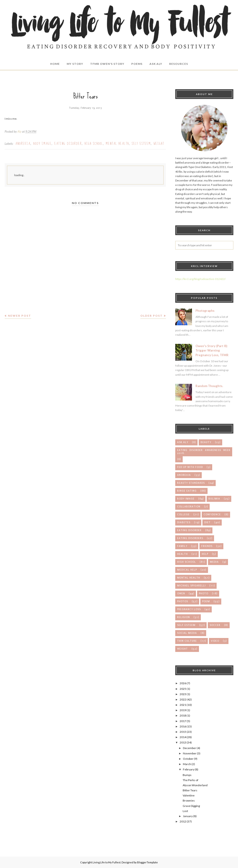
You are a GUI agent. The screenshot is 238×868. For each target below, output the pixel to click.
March (187, 764)
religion (183, 617)
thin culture (187, 641)
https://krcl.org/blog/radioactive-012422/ (200, 279)
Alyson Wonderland (195, 785)
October (188, 759)
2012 (183, 821)
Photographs (205, 311)
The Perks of (190, 780)
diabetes (184, 522)
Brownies (189, 801)
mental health (117, 144)
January (188, 816)
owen (181, 593)
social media (187, 633)
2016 (183, 726)
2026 (183, 683)
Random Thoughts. (209, 386)
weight (159, 144)
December (190, 748)
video (215, 641)
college (183, 515)
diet (207, 522)
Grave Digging (191, 806)
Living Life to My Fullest (107, 862)
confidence (212, 515)
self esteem (141, 144)
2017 (183, 721)
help (205, 554)
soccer (215, 625)
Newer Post (20, 316)
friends (207, 546)
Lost (185, 811)
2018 (183, 715)
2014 (183, 737)
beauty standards (191, 483)
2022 (183, 699)
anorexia (23, 144)
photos (183, 601)
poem (206, 601)
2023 (183, 694)
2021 (183, 705)
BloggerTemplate (147, 862)
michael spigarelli (191, 586)
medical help (187, 570)
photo (204, 593)
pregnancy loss (189, 609)
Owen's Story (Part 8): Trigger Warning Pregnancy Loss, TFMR (212, 350)
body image (42, 144)
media (214, 562)
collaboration (189, 507)
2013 (183, 742)
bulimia (214, 499)
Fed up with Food (190, 467)
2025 (183, 689)
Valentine (189, 795)
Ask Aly (183, 442)
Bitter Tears (190, 790)
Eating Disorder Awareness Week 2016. (204, 452)
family (182, 546)
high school (94, 144)
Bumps (187, 775)
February (189, 769)
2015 (183, 732)
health (182, 554)
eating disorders (190, 538)
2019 (183, 710)
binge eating (187, 491)
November (190, 753)
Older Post (152, 316)
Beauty (206, 442)
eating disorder (68, 144)
